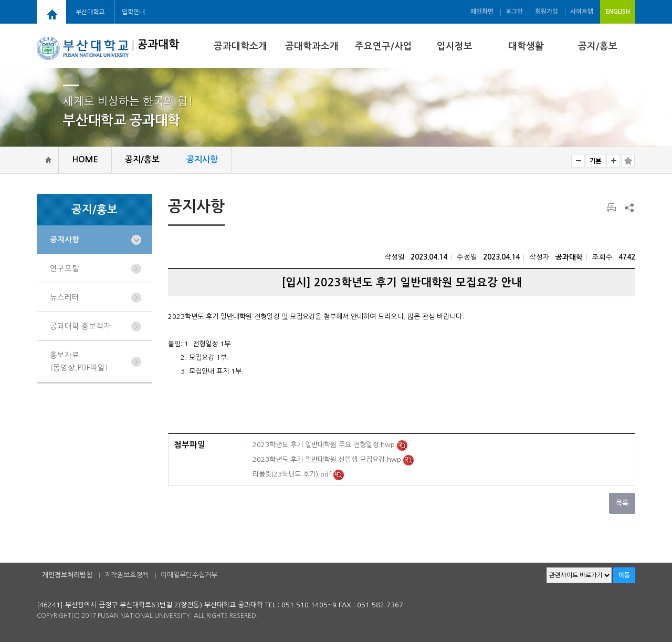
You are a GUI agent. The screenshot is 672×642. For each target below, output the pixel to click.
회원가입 (547, 12)
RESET (596, 161)
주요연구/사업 (384, 46)
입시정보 (455, 46)
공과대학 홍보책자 (80, 326)
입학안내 (133, 12)
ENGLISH (618, 12)
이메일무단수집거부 (189, 575)
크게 (613, 161)
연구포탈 (65, 268)
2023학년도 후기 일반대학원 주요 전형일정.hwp (325, 445)
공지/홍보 (598, 46)
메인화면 (482, 12)
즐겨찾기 (628, 161)
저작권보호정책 (127, 575)
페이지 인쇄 (612, 208)
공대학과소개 (312, 46)
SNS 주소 (628, 208)
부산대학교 (90, 12)
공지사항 (65, 240)
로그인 (514, 12)
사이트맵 (582, 12)
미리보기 (402, 446)
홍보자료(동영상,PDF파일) (79, 361)
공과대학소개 (240, 46)
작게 (578, 161)
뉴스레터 (65, 297)
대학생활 (526, 46)
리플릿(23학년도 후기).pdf (293, 474)
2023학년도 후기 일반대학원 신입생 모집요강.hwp (328, 459)
